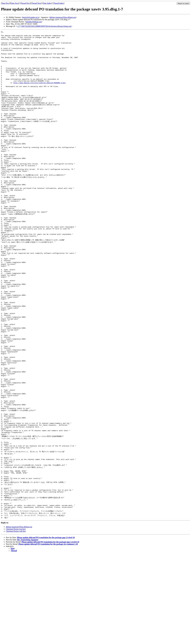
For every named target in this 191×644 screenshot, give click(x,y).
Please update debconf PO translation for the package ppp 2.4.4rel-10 (46, 628)
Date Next (15, 3)
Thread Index (58, 3)
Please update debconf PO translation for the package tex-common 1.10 (48, 634)
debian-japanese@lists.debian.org (63, 17)
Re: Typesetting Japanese (28, 630)
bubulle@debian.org (34, 22)
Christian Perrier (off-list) (16, 621)
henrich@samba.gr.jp (31, 17)
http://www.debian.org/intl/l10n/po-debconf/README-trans (39, 93)
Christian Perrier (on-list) (16, 619)
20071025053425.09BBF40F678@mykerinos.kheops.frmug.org (46, 26)
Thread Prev (25, 3)
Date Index (47, 3)
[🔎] (19, 26)
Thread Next (36, 3)
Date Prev (5, 3)
